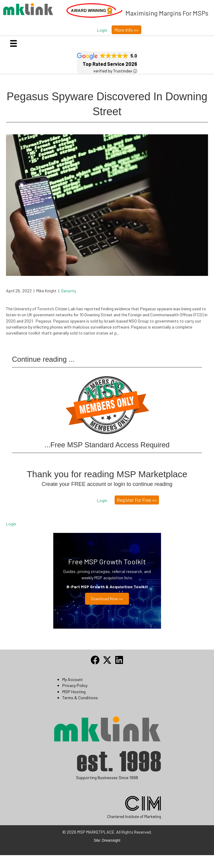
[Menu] (13, 44)
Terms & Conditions (80, 698)
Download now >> (107, 599)
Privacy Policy (75, 685)
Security (69, 291)
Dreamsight (111, 840)
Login (11, 524)
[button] (102, 30)
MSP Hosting (74, 692)
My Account (73, 679)
